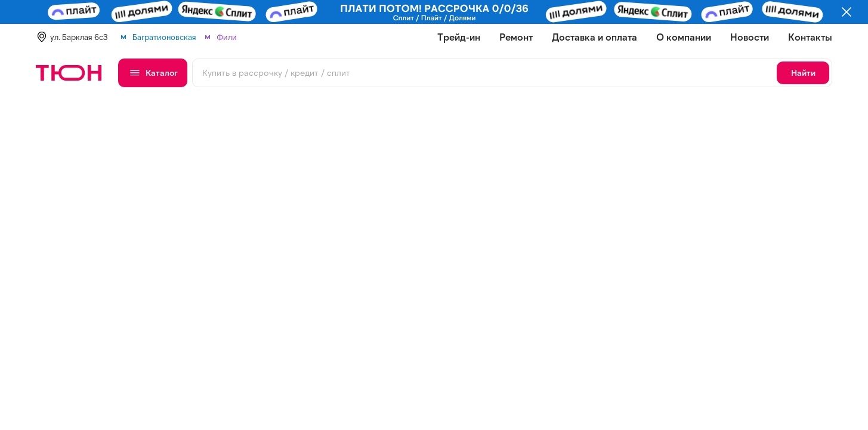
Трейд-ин (459, 37)
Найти (803, 73)
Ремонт (516, 37)
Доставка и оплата (594, 37)
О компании (684, 37)
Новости (750, 37)
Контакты (810, 37)
